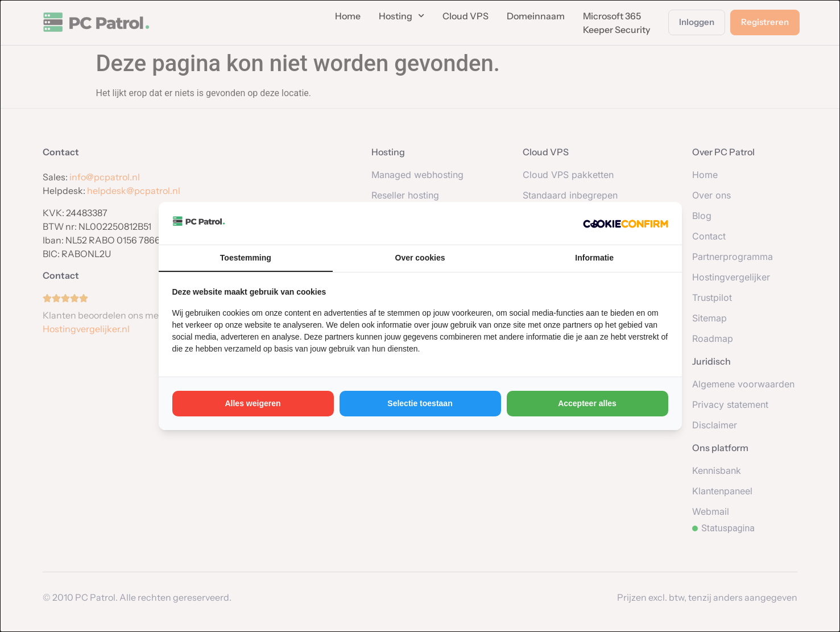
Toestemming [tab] (246, 258)
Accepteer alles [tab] (587, 403)
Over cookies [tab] (420, 258)
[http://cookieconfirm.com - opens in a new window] (626, 223)
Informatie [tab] (594, 258)
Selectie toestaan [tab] (420, 403)
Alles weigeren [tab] (253, 403)
